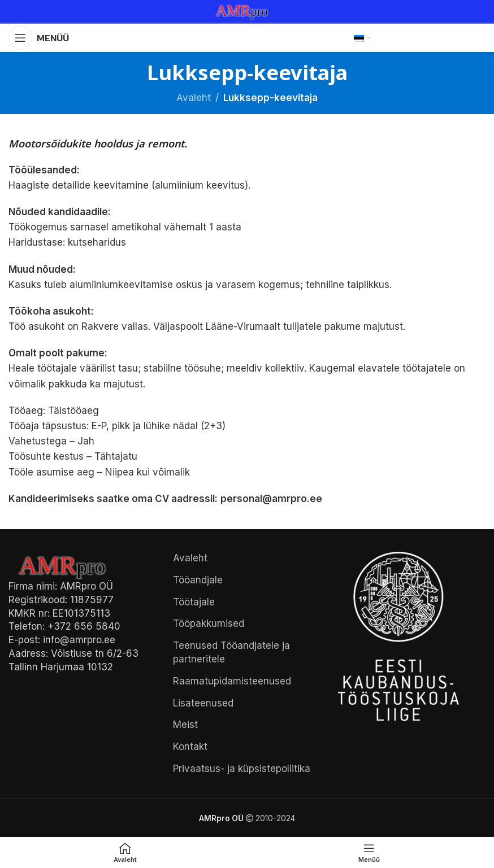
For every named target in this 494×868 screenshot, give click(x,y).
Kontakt (190, 747)
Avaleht (194, 98)
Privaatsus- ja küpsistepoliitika (242, 769)
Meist (185, 725)
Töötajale (194, 602)
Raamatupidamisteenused (232, 681)
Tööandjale (198, 580)
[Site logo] (247, 11)
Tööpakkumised (209, 623)
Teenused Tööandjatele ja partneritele (231, 652)
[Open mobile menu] (39, 38)
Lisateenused (203, 703)
